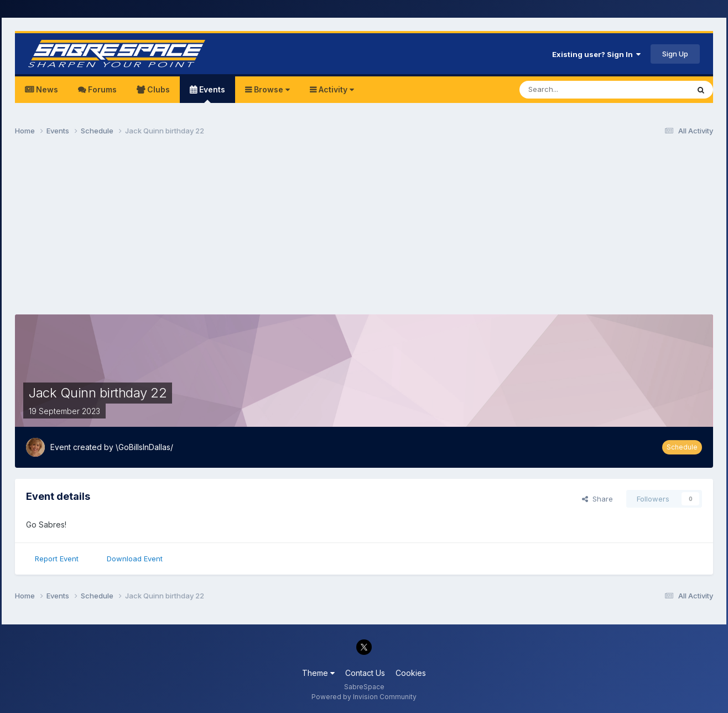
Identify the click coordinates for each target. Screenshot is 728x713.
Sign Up (675, 54)
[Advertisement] (364, 230)
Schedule (682, 447)
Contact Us (365, 673)
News (46, 89)
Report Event (57, 559)
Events (211, 94)
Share (597, 499)
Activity (335, 89)
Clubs (157, 89)
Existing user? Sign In (596, 54)
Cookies (411, 673)
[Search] (576, 90)
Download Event (135, 559)
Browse (271, 89)
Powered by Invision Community (364, 697)
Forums (101, 89)
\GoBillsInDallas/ (144, 447)
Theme (318, 673)
